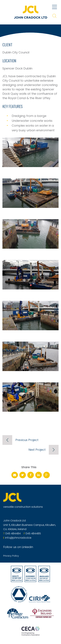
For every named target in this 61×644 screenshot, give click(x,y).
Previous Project (27, 440)
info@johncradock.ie (18, 538)
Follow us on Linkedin (18, 547)
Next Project (37, 450)
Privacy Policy (11, 556)
